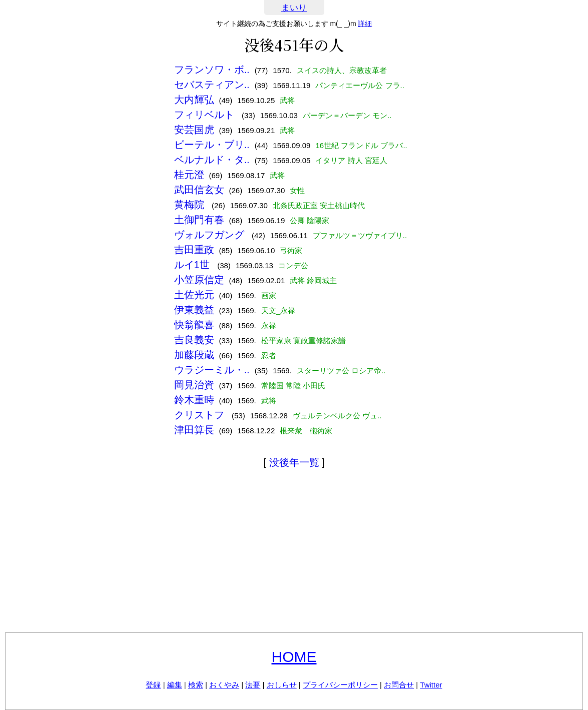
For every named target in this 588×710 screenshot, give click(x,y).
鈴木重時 (194, 400)
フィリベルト (206, 115)
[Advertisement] (294, 552)
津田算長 (194, 430)
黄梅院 (191, 205)
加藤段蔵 (194, 355)
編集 (175, 685)
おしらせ (282, 685)
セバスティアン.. (212, 85)
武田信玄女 (199, 190)
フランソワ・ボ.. (212, 70)
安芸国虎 (194, 130)
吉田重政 (194, 250)
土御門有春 (199, 220)
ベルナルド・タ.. (212, 160)
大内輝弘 (194, 100)
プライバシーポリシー (340, 685)
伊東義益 (194, 310)
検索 (196, 685)
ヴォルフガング (211, 235)
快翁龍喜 (194, 325)
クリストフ (201, 415)
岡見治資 (194, 385)
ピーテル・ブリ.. (212, 145)
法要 (253, 685)
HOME (294, 657)
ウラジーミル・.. (212, 370)
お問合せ (399, 685)
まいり (294, 8)
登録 (153, 685)
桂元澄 (189, 175)
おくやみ (224, 685)
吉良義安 (194, 340)
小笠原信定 (199, 280)
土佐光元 (194, 295)
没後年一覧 (294, 462)
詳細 (365, 24)
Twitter (431, 685)
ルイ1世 (193, 265)
